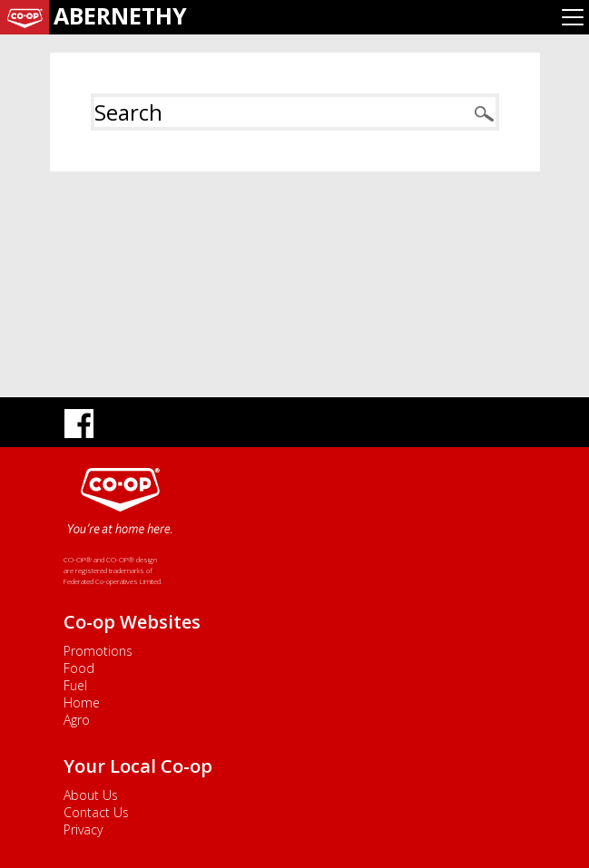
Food (79, 668)
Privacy (83, 829)
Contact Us (96, 812)
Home (82, 702)
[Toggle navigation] (573, 17)
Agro (77, 720)
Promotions (98, 651)
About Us (91, 795)
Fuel (75, 685)
